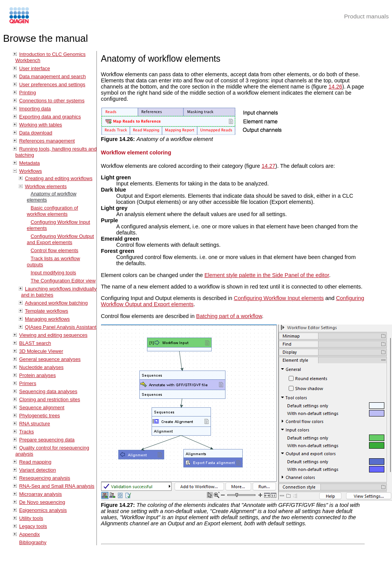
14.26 (335, 87)
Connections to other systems (52, 101)
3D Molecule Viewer (41, 351)
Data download (36, 133)
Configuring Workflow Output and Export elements (60, 239)
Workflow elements (46, 186)
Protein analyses (38, 375)
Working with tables (41, 125)
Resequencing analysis (45, 478)
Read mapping (35, 462)
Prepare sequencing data (47, 440)
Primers (28, 383)
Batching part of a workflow (229, 316)
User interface (35, 68)
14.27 (268, 166)
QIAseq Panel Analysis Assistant (60, 327)
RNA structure (35, 424)
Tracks (26, 432)
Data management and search (52, 76)
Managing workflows (47, 319)
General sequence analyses (50, 359)
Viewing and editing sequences (53, 335)
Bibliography (33, 542)
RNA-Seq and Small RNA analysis (57, 486)
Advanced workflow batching (56, 303)
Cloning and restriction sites (50, 399)
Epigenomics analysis (43, 510)
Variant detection (38, 470)
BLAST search (35, 343)
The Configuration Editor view (63, 281)
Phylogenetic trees (40, 416)
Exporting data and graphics (50, 117)
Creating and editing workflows (59, 178)
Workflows (31, 171)
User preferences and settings (52, 84)
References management (47, 141)
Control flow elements (55, 250)
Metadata (29, 163)
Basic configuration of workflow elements (52, 211)
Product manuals (367, 16)
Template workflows (47, 311)
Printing (28, 93)
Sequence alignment (42, 407)
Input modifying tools (53, 273)
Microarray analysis (41, 494)
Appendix (29, 534)
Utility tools (31, 518)
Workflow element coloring (136, 152)
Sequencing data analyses (48, 391)
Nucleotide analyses (41, 367)
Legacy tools (33, 526)
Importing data (35, 109)
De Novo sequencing (42, 502)
